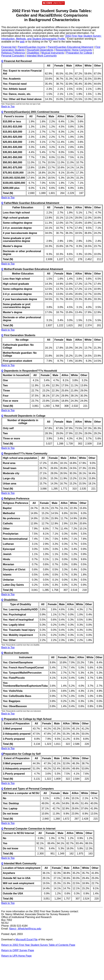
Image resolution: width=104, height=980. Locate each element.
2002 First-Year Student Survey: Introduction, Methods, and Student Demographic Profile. (51, 37)
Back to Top (8, 106)
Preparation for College (79, 53)
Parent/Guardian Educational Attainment (71, 47)
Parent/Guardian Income (32, 47)
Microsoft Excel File (27, 939)
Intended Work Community (42, 56)
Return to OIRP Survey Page (18, 950)
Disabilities (33, 53)
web (22, 42)
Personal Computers (13, 56)
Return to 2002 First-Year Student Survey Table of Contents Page (38, 945)
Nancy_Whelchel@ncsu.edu (25, 929)
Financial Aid (9, 47)
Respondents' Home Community (74, 50)
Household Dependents (40, 50)
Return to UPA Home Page (16, 956)
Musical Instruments (53, 53)
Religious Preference (13, 53)
